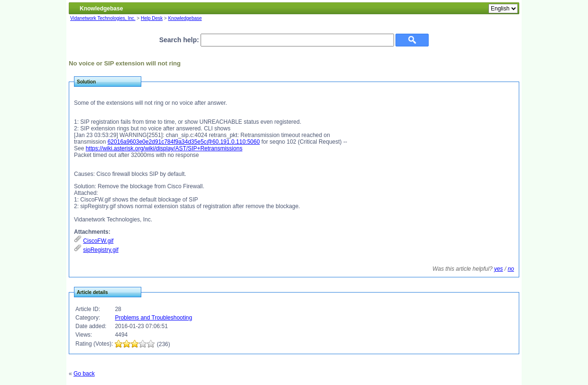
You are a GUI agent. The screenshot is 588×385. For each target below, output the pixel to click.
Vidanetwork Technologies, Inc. (103, 18)
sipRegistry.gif (101, 250)
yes (499, 269)
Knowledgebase (185, 18)
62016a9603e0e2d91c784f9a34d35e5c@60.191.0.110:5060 (184, 142)
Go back (84, 374)
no (511, 269)
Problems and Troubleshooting (153, 318)
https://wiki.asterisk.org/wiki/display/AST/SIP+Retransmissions (164, 148)
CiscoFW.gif (98, 241)
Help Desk (152, 18)
